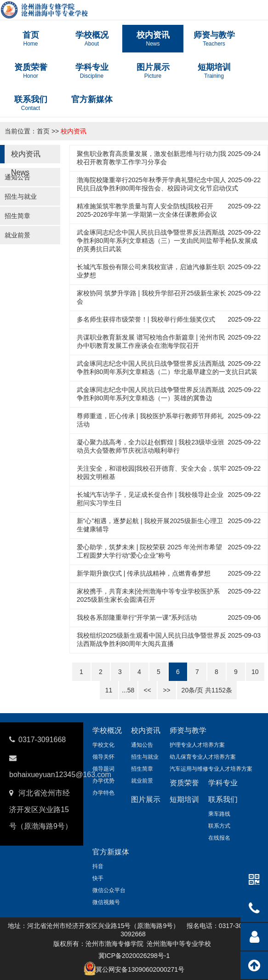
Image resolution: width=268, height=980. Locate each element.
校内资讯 (74, 131)
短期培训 (184, 799)
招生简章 (17, 216)
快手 (98, 878)
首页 (43, 131)
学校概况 (107, 730)
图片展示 (146, 799)
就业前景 (17, 235)
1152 (219, 690)
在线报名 (219, 838)
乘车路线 (219, 814)
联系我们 (223, 799)
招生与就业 (21, 196)
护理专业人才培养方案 (197, 745)
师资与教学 (188, 730)
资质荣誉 (184, 783)
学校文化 (103, 745)
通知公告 (17, 177)
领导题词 (103, 769)
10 (255, 672)
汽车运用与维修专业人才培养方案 (211, 769)
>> (166, 690)
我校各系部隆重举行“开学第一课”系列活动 (137, 617)
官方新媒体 (111, 852)
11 (109, 690)
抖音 (98, 866)
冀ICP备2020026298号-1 (134, 956)
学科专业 (223, 783)
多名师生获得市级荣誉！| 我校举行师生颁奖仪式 (146, 319)
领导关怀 (103, 757)
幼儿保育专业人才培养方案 (203, 757)
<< (147, 690)
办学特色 (103, 793)
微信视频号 (106, 902)
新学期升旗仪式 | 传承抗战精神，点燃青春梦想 (144, 573)
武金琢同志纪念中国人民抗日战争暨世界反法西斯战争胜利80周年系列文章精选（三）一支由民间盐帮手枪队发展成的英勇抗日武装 (167, 241)
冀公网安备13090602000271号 (140, 969)
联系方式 (219, 826)
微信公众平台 (109, 890)
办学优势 (103, 781)
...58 (128, 690)
